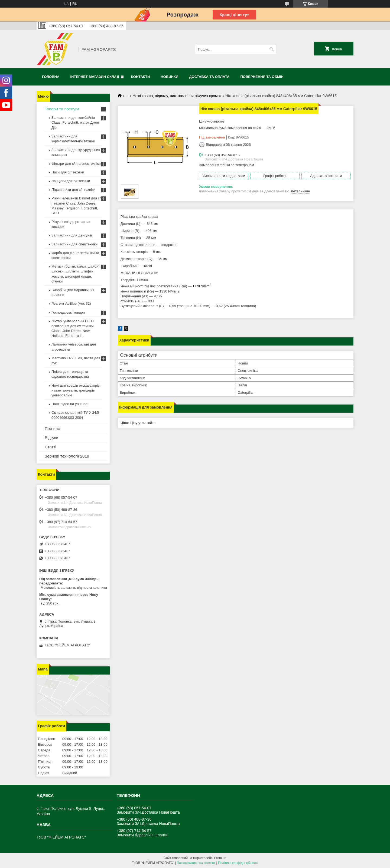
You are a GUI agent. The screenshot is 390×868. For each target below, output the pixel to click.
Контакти (141, 77)
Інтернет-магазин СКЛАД (95, 77)
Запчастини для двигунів (72, 235)
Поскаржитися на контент (196, 863)
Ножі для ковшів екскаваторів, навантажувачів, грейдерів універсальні (76, 390)
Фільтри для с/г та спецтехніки (76, 164)
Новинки (169, 77)
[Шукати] (272, 49)
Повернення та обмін (262, 77)
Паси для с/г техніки (68, 172)
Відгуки (51, 438)
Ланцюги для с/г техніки (71, 181)
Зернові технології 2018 (67, 456)
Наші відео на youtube (69, 404)
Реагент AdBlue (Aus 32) (71, 303)
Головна (51, 77)
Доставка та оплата (209, 77)
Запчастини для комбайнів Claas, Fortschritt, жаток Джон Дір (75, 122)
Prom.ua (220, 858)
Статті (51, 447)
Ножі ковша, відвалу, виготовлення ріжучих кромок (177, 96)
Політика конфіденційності (238, 863)
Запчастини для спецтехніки (74, 244)
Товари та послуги (62, 109)
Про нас (52, 428)
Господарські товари (68, 312)
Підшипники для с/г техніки (73, 190)
